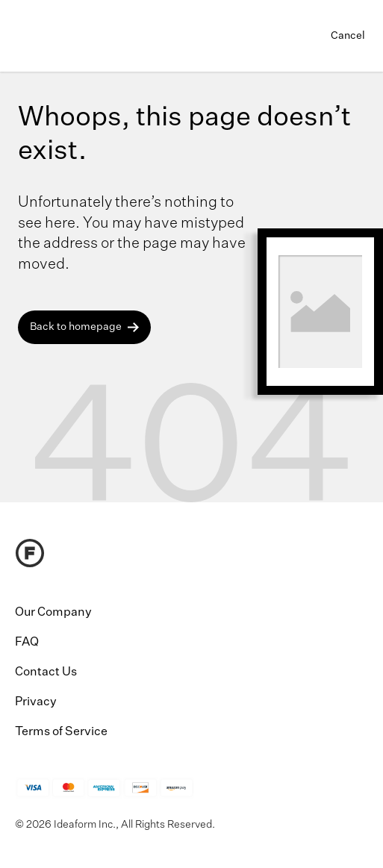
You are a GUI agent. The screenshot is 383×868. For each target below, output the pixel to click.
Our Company (53, 613)
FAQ (27, 643)
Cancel (348, 36)
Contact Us (46, 672)
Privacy (36, 702)
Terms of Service (61, 732)
